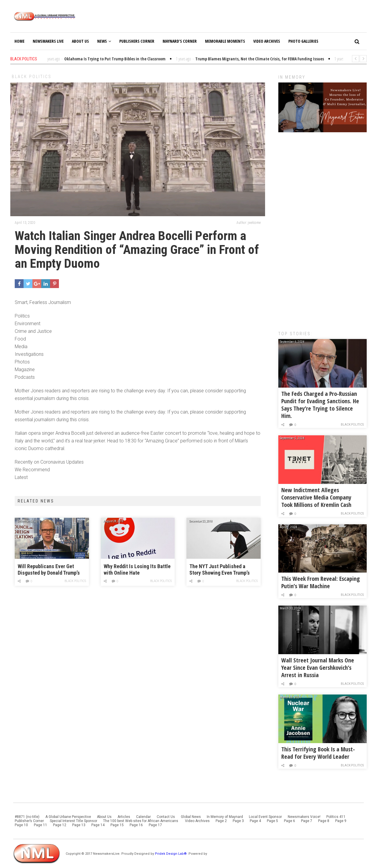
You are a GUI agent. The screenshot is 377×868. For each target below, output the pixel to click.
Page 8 (324, 821)
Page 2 (221, 821)
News (104, 41)
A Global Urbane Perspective (68, 817)
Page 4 (255, 821)
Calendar (143, 817)
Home (19, 41)
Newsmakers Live (48, 41)
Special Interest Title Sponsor (73, 821)
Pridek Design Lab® (171, 854)
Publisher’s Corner (29, 821)
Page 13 (79, 825)
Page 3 (238, 821)
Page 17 (155, 825)
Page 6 (290, 821)
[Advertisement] (323, 229)
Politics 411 (336, 817)
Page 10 (21, 825)
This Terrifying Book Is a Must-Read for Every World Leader (318, 753)
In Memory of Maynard (225, 817)
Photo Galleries (303, 41)
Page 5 (272, 821)
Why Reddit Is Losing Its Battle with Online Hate (137, 569)
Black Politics (32, 77)
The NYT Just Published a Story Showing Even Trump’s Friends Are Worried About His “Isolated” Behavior (222, 570)
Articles (124, 817)
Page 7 (307, 821)
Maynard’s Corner (180, 41)
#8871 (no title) (27, 817)
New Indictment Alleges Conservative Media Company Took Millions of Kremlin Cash (316, 497)
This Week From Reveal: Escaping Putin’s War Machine (321, 582)
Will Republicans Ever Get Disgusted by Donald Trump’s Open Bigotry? (49, 570)
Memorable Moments (225, 41)
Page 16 (136, 825)
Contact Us (166, 817)
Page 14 (98, 825)
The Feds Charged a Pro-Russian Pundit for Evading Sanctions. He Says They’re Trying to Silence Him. (320, 405)
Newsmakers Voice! (304, 817)
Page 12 (60, 825)
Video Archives (267, 41)
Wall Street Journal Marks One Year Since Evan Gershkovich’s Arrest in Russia (318, 668)
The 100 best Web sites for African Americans (141, 821)
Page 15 (117, 825)
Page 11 (40, 825)
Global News (191, 817)
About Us (80, 41)
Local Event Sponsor (265, 817)
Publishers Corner (137, 41)
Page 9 (341, 821)
